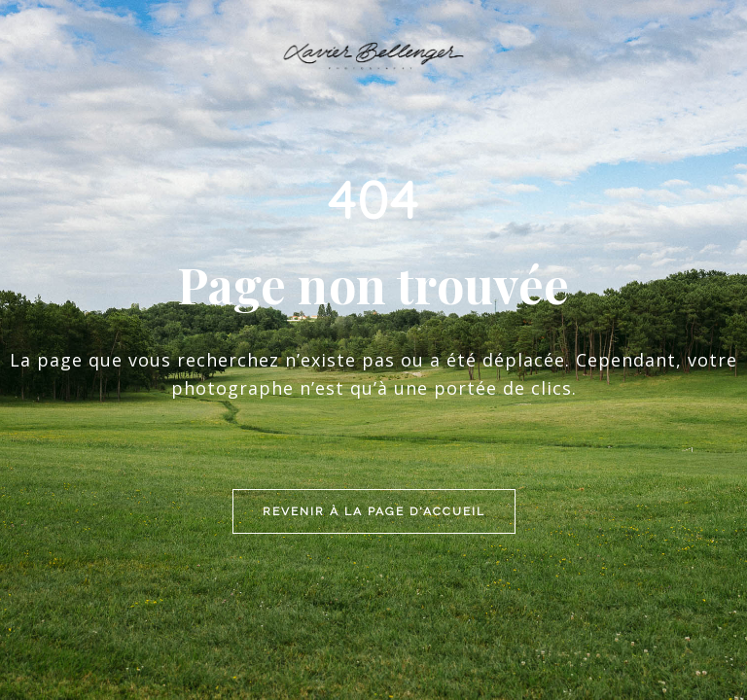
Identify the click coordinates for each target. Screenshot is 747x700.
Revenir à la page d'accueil (374, 395)
